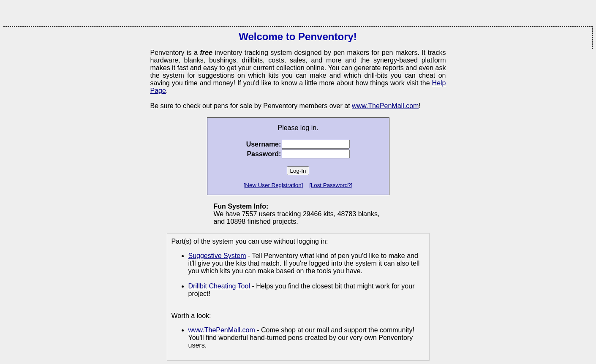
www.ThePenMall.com (385, 106)
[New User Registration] (274, 185)
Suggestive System (217, 256)
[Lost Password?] (331, 185)
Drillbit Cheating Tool (219, 286)
